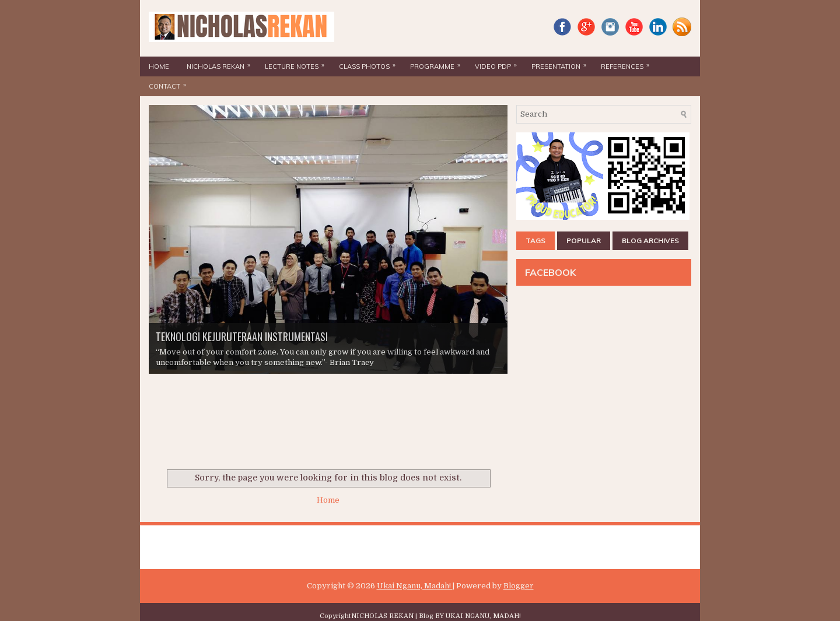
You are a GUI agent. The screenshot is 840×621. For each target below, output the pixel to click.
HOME (159, 66)
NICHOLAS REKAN (221, 64)
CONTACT (170, 83)
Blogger (519, 586)
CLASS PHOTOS (370, 64)
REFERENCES (628, 64)
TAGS (535, 241)
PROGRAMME (438, 64)
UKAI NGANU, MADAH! (483, 616)
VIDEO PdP (499, 64)
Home (328, 500)
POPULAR (584, 241)
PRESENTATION (562, 64)
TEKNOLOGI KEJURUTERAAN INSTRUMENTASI (242, 336)
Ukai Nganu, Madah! (415, 586)
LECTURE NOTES (297, 64)
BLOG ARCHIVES (650, 241)
